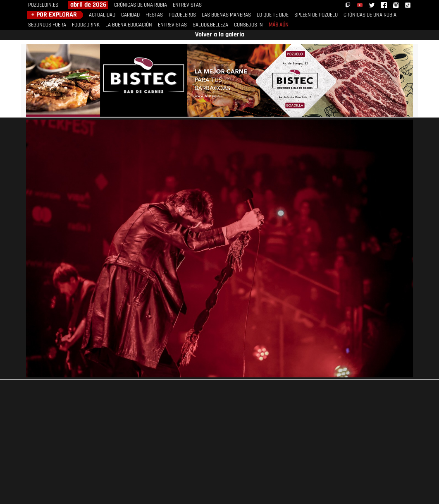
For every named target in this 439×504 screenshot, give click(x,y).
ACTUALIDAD (102, 15)
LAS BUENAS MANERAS (226, 15)
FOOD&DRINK (86, 25)
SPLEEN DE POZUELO (316, 15)
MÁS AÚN (279, 25)
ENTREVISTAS (187, 5)
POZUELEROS (182, 15)
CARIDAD (130, 15)
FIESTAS (154, 15)
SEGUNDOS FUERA (47, 25)
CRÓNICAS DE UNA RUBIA (141, 5)
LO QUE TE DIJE (273, 15)
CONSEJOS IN (248, 25)
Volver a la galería (220, 35)
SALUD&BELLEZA (210, 25)
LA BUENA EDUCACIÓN (129, 25)
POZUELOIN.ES (43, 5)
